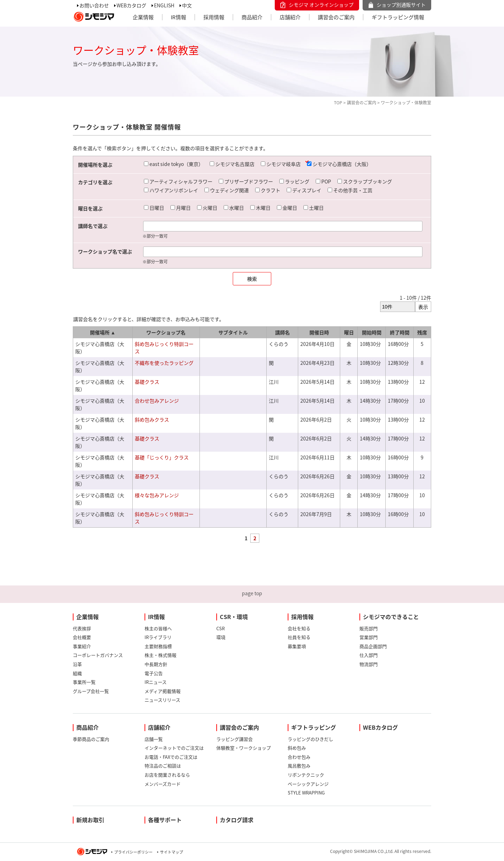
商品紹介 (252, 17)
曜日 (349, 332)
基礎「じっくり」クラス (162, 457)
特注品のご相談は (163, 766)
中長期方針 (156, 664)
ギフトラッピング (314, 727)
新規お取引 (90, 820)
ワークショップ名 (166, 332)
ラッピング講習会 (234, 739)
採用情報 (214, 17)
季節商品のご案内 (91, 739)
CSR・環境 (234, 617)
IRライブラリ (158, 637)
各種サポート (165, 820)
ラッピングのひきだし (310, 739)
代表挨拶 (82, 628)
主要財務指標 (158, 646)
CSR (220, 628)
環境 (221, 637)
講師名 (282, 332)
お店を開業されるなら (167, 775)
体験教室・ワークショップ (244, 748)
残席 (422, 332)
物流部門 (369, 664)
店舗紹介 (290, 17)
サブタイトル (233, 332)
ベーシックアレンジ (308, 784)
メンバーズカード (163, 784)
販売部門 (369, 628)
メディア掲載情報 (163, 691)
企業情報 (143, 17)
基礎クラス (147, 382)
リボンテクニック (306, 775)
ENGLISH (164, 5)
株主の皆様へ (158, 628)
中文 (187, 5)
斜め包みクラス (152, 419)
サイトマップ (171, 852)
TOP (338, 103)
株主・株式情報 (160, 655)
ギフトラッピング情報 (398, 17)
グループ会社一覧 (91, 691)
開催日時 (319, 332)
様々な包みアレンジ (157, 495)
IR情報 (178, 17)
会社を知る (299, 628)
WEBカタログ (131, 5)
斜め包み (297, 748)
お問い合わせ (94, 5)
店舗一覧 (154, 739)
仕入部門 (369, 655)
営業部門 (369, 637)
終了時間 (400, 332)
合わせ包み (299, 757)
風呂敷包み (299, 766)
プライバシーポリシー (133, 852)
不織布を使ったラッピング (164, 363)
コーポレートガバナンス (98, 655)
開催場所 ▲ (103, 332)
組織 (77, 673)
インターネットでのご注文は (174, 748)
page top (252, 593)
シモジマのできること (391, 617)
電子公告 (154, 673)
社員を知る (299, 637)
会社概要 (82, 637)
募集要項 (297, 646)
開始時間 (372, 332)
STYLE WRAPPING (306, 793)
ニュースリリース (162, 700)
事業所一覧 (84, 682)
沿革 (77, 664)
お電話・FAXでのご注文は (171, 757)
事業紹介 (82, 646)
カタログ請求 (237, 820)
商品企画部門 (373, 646)
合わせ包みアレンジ (157, 401)
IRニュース (156, 682)
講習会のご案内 (336, 17)
